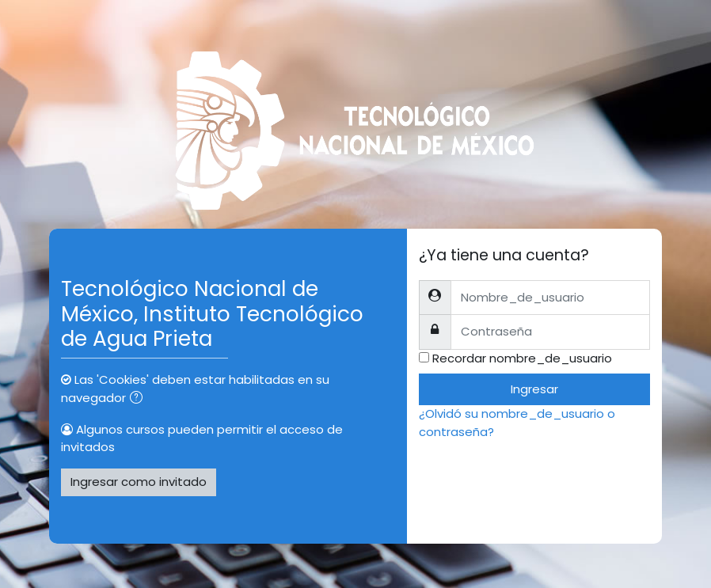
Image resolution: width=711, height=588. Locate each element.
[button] (139, 399)
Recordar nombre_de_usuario (522, 358)
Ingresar (534, 389)
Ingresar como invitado (139, 482)
